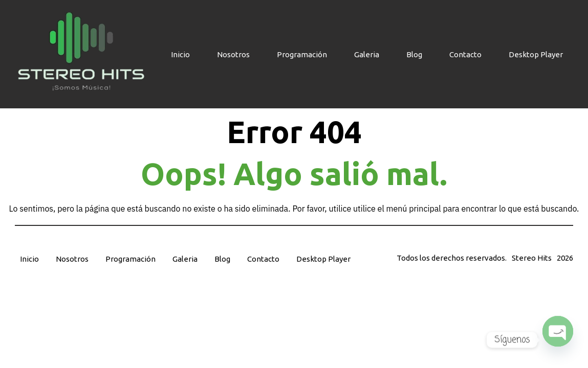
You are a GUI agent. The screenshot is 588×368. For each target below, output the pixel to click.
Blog (414, 54)
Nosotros (233, 54)
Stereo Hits (532, 258)
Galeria (367, 54)
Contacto (465, 54)
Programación (302, 54)
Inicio (180, 54)
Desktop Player (536, 54)
